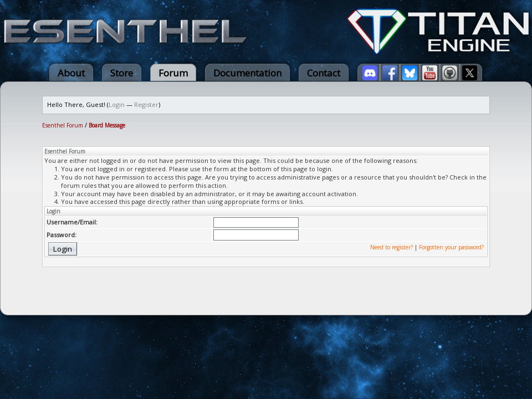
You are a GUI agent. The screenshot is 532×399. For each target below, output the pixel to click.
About (71, 73)
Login (117, 104)
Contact (324, 73)
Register (146, 104)
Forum (173, 73)
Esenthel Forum (63, 125)
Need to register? (392, 247)
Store (122, 73)
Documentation (247, 73)
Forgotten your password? (451, 247)
